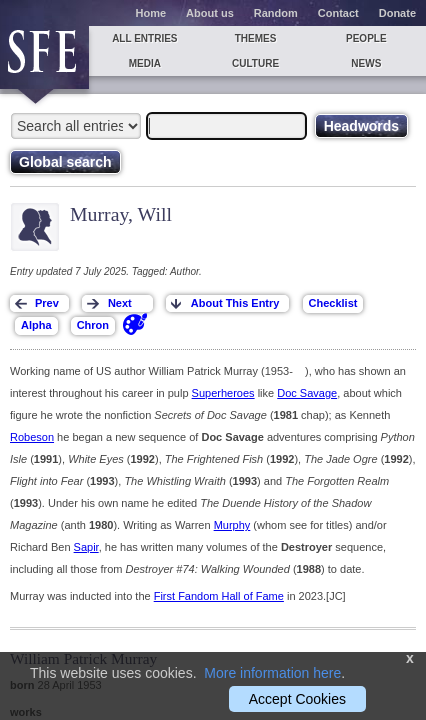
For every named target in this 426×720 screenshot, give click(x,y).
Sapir (86, 547)
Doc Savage (307, 393)
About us (210, 13)
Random (276, 13)
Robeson (32, 437)
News (366, 63)
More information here (272, 673)
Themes (256, 38)
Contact (338, 13)
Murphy (232, 525)
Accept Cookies (297, 699)
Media (145, 63)
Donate (397, 13)
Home (151, 13)
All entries (144, 38)
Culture (255, 63)
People (366, 38)
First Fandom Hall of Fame (219, 596)
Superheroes (223, 393)
